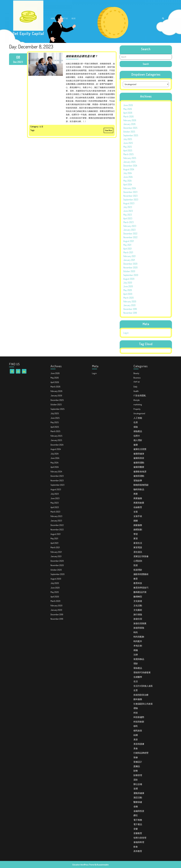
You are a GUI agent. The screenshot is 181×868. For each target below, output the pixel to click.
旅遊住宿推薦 (140, 623)
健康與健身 (139, 454)
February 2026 (130, 120)
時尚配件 (138, 641)
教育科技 (138, 583)
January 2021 (129, 260)
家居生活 (138, 543)
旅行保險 (138, 614)
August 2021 (129, 241)
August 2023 (129, 203)
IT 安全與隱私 (140, 396)
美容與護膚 (139, 744)
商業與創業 (139, 503)
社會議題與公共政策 (143, 704)
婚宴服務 (138, 525)
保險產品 (138, 431)
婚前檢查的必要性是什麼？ (82, 56)
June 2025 (128, 143)
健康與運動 (139, 463)
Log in (126, 333)
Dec (15, 62)
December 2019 (130, 309)
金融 (136, 806)
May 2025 (128, 147)
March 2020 (128, 298)
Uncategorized (139, 413)
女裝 (136, 512)
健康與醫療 (139, 467)
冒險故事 (138, 480)
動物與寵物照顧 (141, 485)
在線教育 (138, 507)
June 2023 (128, 211)
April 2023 (128, 218)
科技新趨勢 (139, 717)
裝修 (136, 757)
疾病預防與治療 (141, 695)
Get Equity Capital (28, 33)
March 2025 (128, 154)
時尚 (136, 632)
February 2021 (129, 256)
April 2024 (128, 184)
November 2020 (130, 267)
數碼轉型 (138, 597)
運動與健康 (139, 793)
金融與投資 (139, 811)
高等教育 (138, 851)
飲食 (136, 847)
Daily (135, 387)
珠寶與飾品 (139, 659)
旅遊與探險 (139, 628)
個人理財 (138, 440)
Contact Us (63, 18)
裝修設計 (138, 762)
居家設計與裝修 (141, 556)
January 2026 (129, 124)
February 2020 (130, 301)
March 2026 (128, 117)
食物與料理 (139, 842)
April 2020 (128, 294)
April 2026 (128, 113)
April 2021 (127, 249)
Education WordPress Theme (83, 865)
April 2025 (128, 150)
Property (137, 409)
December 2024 (130, 166)
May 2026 (128, 109)
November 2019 (130, 313)
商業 (136, 494)
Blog (74, 18)
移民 (136, 726)
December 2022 (130, 234)
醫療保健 (138, 802)
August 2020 (129, 279)
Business (137, 378)
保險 (136, 427)
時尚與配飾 (139, 637)
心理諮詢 (138, 561)
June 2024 (128, 177)
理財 (136, 663)
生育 (136, 690)
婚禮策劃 (138, 529)
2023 (20, 62)
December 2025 (130, 128)
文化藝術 (138, 610)
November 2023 (130, 196)
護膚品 (137, 766)
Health (136, 391)
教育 (136, 579)
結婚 (136, 735)
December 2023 (130, 192)
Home (53, 18)
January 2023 (129, 230)
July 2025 (128, 139)
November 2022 (130, 237)
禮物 (136, 708)
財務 (136, 771)
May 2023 (128, 215)
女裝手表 (138, 516)
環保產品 (138, 668)
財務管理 (138, 775)
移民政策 (138, 731)
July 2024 (128, 173)
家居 (136, 538)
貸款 (136, 780)
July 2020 (128, 283)
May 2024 (127, 181)
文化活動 (138, 605)
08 (18, 57)
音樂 (136, 829)
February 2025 (130, 158)
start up (137, 382)
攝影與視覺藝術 (141, 574)
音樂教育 (138, 833)
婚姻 (136, 521)
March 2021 (128, 252)
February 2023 (130, 226)
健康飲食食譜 (140, 471)
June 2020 (128, 286)
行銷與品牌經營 (141, 753)
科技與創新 (139, 722)
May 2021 (127, 245)
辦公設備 (138, 784)
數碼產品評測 (140, 592)
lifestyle (137, 400)
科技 (136, 713)
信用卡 (137, 436)
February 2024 (130, 188)
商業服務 (138, 498)
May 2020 (128, 290)
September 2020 (131, 275)
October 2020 (129, 271)
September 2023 (131, 200)
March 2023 (128, 222)
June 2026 (128, 105)
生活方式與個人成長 (143, 686)
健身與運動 (139, 476)
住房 (136, 422)
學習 (136, 534)
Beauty (136, 373)
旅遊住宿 (138, 619)
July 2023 (128, 207)
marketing (138, 404)
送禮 (136, 789)
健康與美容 (139, 458)
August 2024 (129, 169)
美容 (136, 739)
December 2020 (130, 264)
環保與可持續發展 (142, 672)
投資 (136, 565)
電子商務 (138, 820)
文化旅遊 (138, 601)
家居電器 (138, 547)
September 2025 (131, 135)
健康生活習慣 (140, 449)
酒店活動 (138, 797)
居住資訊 (138, 552)
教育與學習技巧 (141, 588)
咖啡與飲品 (139, 489)
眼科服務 (138, 699)
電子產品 (138, 824)
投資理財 (138, 570)
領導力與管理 (140, 838)
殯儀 (136, 650)
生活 (136, 681)
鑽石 (136, 815)
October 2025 (129, 132)
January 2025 (129, 162)
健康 (136, 445)
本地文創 (138, 646)
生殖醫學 (138, 677)
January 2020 (129, 305)
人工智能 (138, 418)
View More (108, 130)
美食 (136, 748)
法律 (136, 655)
